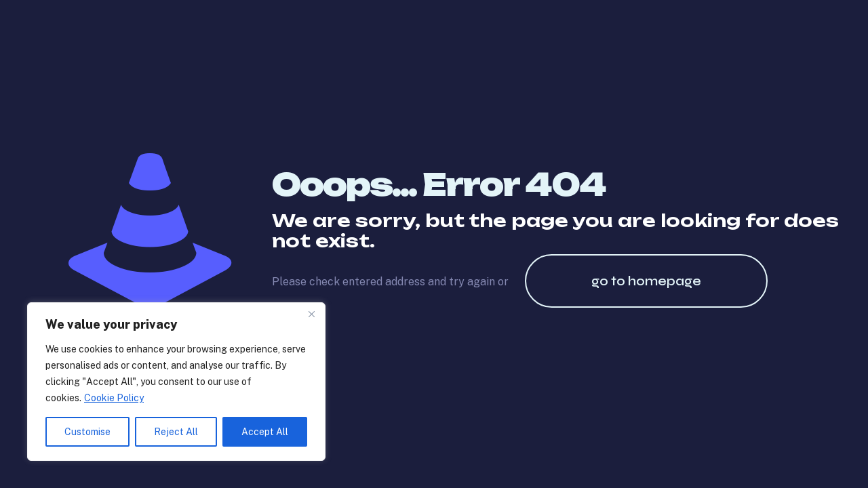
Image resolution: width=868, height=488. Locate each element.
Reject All (176, 432)
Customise (87, 432)
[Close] (311, 314)
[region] (176, 382)
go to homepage (646, 281)
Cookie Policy (114, 398)
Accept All (265, 432)
